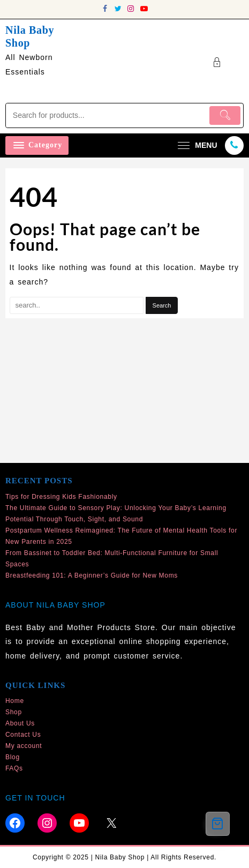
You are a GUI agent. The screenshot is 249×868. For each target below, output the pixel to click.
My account (24, 746)
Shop (14, 712)
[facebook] (105, 9)
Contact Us (23, 735)
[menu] (196, 145)
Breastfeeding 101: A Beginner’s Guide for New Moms (92, 575)
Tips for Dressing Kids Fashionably (61, 497)
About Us (20, 723)
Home (15, 701)
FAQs (14, 768)
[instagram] (131, 9)
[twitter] (118, 9)
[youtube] (144, 9)
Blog (13, 757)
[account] (217, 62)
